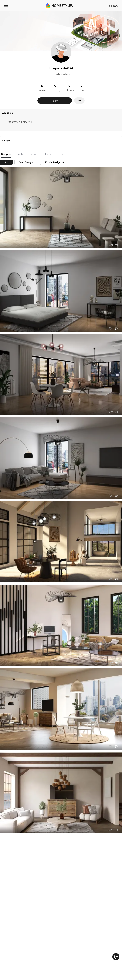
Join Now (113, 6)
